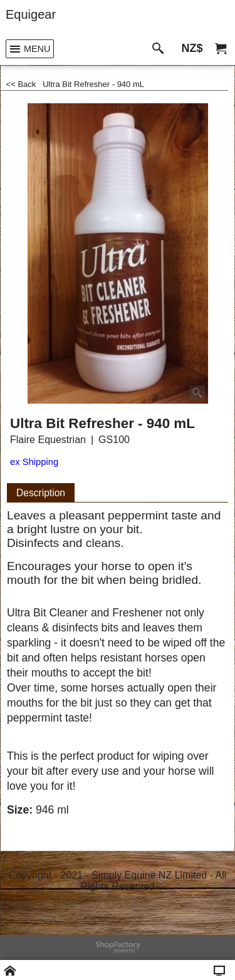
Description (41, 493)
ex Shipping (34, 462)
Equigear (31, 14)
